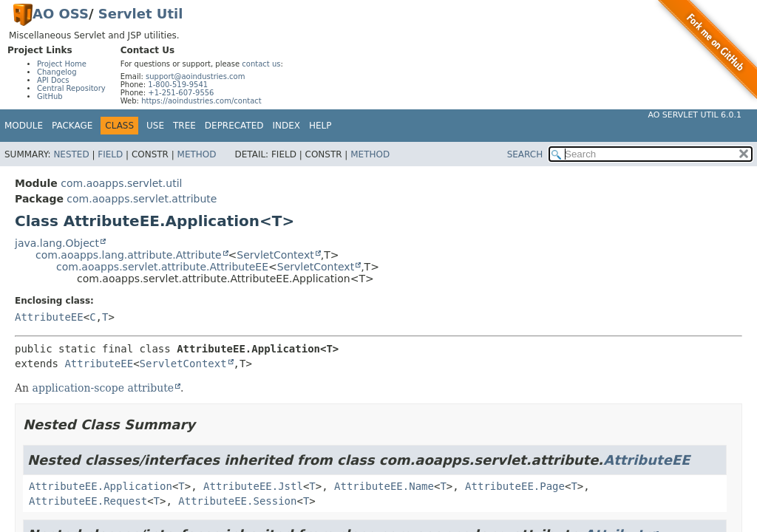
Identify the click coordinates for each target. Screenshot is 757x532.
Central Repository (71, 88)
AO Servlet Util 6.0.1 (695, 115)
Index (287, 126)
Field (110, 154)
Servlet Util (141, 14)
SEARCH (525, 154)
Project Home (62, 64)
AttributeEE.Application (101, 486)
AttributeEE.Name (384, 486)
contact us (261, 64)
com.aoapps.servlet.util (121, 183)
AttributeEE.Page (515, 486)
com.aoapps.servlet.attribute (142, 199)
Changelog (57, 72)
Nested (71, 154)
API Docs (53, 80)
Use (155, 126)
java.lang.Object (57, 243)
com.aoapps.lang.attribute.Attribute (129, 255)
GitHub (50, 96)
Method (197, 154)
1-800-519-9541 (178, 85)
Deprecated (234, 126)
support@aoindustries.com (195, 76)
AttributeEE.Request (88, 501)
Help (320, 126)
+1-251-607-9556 (181, 93)
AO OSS (61, 14)
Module (24, 126)
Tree (184, 126)
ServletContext (275, 255)
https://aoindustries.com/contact (201, 101)
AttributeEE (49, 317)
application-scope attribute (103, 388)
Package (72, 126)
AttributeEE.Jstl (253, 486)
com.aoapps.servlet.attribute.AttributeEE (162, 267)
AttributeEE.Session (237, 501)
